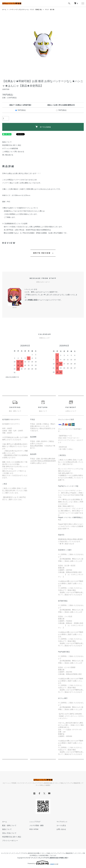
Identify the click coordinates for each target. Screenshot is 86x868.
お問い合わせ (61, 829)
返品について (7, 142)
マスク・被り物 (49, 10)
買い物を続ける (8, 155)
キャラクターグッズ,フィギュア (11, 853)
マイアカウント (62, 822)
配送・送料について (9, 825)
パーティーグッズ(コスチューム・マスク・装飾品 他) (25, 10)
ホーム (4, 10)
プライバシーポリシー (10, 841)
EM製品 (34, 855)
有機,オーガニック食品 (43, 853)
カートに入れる (43, 127)
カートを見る (61, 825)
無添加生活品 (32, 853)
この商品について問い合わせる (13, 152)
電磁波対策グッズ (71, 853)
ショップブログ (35, 822)
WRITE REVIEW (42, 253)
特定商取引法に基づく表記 (12, 145)
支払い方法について (9, 833)
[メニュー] (83, 3)
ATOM (36, 829)
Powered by (43, 863)
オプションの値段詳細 (10, 148)
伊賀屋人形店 (32, 300)
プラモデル (24, 853)
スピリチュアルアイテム (58, 853)
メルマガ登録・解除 (37, 825)
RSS (31, 829)
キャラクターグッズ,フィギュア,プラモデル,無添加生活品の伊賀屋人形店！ (46, 858)
